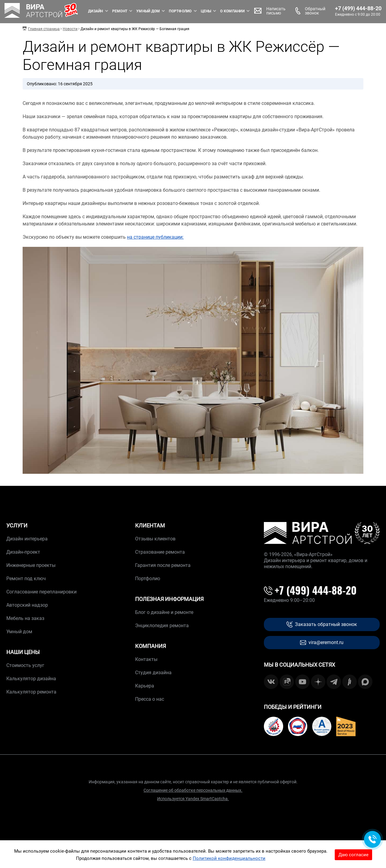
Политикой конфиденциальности (229, 858)
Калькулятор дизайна (31, 679)
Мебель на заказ (25, 618)
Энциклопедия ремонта (162, 626)
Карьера (145, 686)
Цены (193, 11)
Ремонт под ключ (26, 579)
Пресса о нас (150, 699)
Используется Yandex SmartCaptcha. (193, 799)
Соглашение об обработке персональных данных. (193, 790)
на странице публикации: (155, 237)
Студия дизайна (153, 673)
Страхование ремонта (160, 552)
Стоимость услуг (25, 665)
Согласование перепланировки (41, 592)
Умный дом (135, 11)
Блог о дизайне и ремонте (164, 612)
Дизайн (82, 11)
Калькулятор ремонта (31, 692)
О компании (219, 11)
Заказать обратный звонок (322, 625)
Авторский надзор (27, 605)
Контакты (146, 659)
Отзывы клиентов (155, 539)
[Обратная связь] (372, 839)
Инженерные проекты (31, 565)
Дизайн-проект (23, 552)
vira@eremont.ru (322, 643)
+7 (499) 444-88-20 (345, 8)
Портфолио (167, 11)
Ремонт (107, 11)
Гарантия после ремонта (163, 565)
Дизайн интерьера (27, 539)
